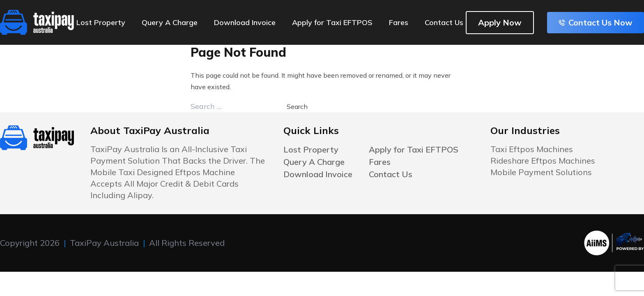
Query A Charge (170, 22)
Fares (399, 22)
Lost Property (101, 22)
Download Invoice (245, 22)
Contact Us (444, 22)
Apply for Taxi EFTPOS (332, 22)
